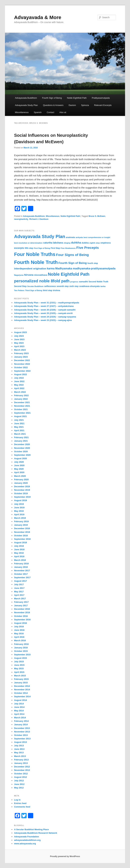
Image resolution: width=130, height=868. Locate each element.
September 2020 (22, 455)
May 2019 (19, 511)
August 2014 (20, 700)
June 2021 (19, 423)
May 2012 (19, 788)
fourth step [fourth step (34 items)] (93, 263)
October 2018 (21, 536)
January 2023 (21, 357)
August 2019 (20, 500)
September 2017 (22, 577)
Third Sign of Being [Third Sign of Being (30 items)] (34, 290)
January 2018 (21, 567)
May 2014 (19, 711)
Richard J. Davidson (39, 219)
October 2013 (21, 735)
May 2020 (19, 469)
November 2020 (22, 448)
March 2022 (20, 392)
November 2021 (22, 406)
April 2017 (19, 595)
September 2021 (22, 413)
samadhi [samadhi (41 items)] (83, 282)
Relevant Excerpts (103, 105)
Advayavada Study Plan (26, 105)
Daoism (72, 105)
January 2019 (21, 525)
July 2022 (19, 378)
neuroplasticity (21, 219)
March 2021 (20, 434)
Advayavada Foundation (26, 837)
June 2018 (19, 549)
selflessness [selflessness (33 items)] (50, 286)
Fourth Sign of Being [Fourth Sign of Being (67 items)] (73, 263)
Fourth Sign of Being (52, 98)
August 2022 (20, 374)
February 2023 (21, 353)
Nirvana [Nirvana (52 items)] (29, 275)
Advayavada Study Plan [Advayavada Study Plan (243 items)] (40, 236)
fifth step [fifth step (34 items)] (29, 248)
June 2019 (19, 508)
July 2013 (19, 746)
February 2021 (21, 437)
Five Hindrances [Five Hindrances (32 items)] (68, 248)
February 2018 (21, 564)
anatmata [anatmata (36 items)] (70, 237)
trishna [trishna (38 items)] (56, 290)
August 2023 (20, 332)
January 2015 (21, 683)
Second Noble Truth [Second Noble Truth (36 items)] (98, 282)
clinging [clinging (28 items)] (67, 243)
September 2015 (22, 655)
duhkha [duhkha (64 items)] (76, 243)
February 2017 (21, 602)
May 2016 (19, 634)
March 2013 (20, 756)
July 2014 (19, 704)
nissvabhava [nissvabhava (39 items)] (41, 275)
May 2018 (19, 553)
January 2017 (21, 605)
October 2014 (21, 693)
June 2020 (19, 465)
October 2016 (21, 616)
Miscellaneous (22, 112)
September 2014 (22, 697)
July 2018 (19, 546)
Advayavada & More (38, 17)
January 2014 (21, 725)
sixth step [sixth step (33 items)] (74, 286)
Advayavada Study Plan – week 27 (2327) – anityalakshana (44, 306)
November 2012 (22, 770)
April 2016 (19, 637)
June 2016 (19, 630)
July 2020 (19, 462)
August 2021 (20, 416)
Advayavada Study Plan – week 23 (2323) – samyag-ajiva (43, 320)
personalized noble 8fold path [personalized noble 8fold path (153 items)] (42, 281)
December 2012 (22, 767)
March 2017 (20, 599)
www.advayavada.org (25, 844)
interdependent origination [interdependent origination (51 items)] (30, 268)
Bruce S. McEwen (97, 216)
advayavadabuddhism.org (27, 840)
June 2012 (19, 784)
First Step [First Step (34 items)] (55, 248)
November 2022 (22, 364)
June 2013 (19, 749)
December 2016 (22, 609)
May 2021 (19, 427)
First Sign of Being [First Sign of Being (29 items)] (42, 248)
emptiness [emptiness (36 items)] (106, 243)
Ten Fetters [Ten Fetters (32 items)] (19, 290)
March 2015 (20, 676)
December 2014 (22, 686)
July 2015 (19, 662)
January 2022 (21, 399)
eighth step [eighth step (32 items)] (95, 243)
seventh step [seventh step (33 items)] (63, 286)
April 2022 (19, 388)
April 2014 (19, 714)
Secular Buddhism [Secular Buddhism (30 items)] (35, 286)
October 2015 (21, 651)
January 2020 (21, 483)
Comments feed (22, 807)
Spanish (38, 112)
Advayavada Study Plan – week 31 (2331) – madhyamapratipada (47, 303)
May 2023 (19, 343)
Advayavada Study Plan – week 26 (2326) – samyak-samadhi (45, 310)
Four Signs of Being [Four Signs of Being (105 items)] (72, 255)
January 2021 (21, 441)
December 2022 (22, 360)
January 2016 (21, 648)
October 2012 (21, 774)
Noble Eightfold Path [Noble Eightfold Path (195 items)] (69, 274)
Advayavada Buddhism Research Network (36, 833)
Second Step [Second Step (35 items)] (20, 286)
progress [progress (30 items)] (74, 282)
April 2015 (19, 672)
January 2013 (21, 763)
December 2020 (22, 444)
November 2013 (22, 732)
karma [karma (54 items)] (51, 268)
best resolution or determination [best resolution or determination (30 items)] (28, 243)
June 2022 (19, 381)
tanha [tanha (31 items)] (103, 286)
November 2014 (22, 690)
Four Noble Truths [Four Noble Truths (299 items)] (35, 254)
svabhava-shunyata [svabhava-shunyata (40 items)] (89, 286)
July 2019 (19, 504)
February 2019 (21, 521)
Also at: (63, 112)
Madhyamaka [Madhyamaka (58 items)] (64, 268)
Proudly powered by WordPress (65, 856)
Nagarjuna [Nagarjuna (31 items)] (19, 275)
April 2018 (19, 556)
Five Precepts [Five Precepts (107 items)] (88, 248)
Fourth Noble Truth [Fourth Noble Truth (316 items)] (36, 262)
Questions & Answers (53, 105)
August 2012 (20, 777)
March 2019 (20, 518)
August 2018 (20, 542)
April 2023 (19, 346)
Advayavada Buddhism (26, 98)
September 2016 (22, 620)
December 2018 (22, 528)
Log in (17, 800)
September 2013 (22, 739)
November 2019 (22, 490)
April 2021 (19, 430)
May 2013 (19, 753)
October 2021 (21, 409)
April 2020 (19, 472)
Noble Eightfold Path (77, 98)
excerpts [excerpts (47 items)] (19, 248)
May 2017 (19, 592)
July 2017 (19, 584)
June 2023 (19, 339)
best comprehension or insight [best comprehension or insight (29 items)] (97, 237)
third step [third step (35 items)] (48, 290)
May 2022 (19, 385)
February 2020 (21, 480)
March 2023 (20, 350)
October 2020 (21, 451)
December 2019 (22, 486)
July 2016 (19, 627)
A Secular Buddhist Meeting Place (31, 829)
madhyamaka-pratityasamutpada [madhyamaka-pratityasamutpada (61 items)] (94, 268)
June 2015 (19, 665)
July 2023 (19, 336)
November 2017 (22, 571)
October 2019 (21, 493)
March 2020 (20, 476)
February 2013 (21, 760)
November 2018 (22, 532)
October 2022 (21, 367)
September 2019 (22, 497)
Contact (51, 112)
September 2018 (22, 539)
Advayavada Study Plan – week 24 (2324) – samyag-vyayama (45, 317)
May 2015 (19, 668)
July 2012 (19, 781)
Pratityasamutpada (101, 98)
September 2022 (22, 371)
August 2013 (20, 742)
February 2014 (21, 721)
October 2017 (21, 574)
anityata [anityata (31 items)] (79, 237)
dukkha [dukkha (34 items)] (85, 243)
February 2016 (21, 644)
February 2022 (21, 395)
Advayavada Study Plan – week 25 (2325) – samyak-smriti (43, 313)
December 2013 (22, 728)
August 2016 (20, 623)
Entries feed (20, 803)
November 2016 (22, 612)
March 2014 (20, 718)
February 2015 (21, 679)
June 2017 (19, 588)
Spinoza (85, 105)
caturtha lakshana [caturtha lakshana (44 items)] (53, 243)
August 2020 (20, 458)
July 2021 (19, 420)
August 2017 (20, 581)
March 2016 (20, 640)
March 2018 (20, 560)
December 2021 (22, 402)
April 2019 (19, 514)
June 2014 (19, 707)
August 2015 (20, 658)
